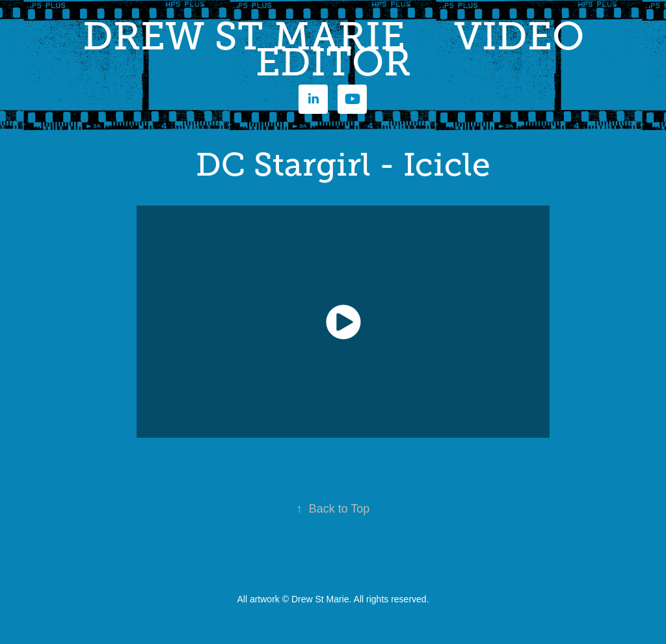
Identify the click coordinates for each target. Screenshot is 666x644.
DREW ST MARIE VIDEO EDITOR (338, 49)
